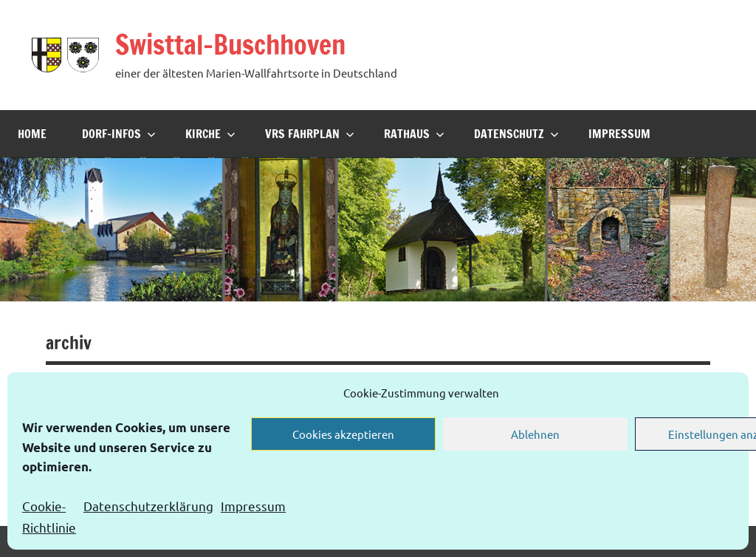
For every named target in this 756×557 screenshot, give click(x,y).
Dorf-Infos (119, 134)
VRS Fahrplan (310, 134)
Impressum (253, 506)
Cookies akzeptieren (343, 434)
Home (32, 134)
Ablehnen (535, 434)
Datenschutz (516, 134)
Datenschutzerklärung (148, 506)
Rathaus (414, 134)
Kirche (210, 134)
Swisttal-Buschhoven (230, 45)
